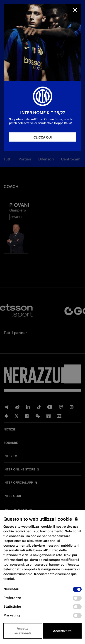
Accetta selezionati (23, 631)
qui (26, 560)
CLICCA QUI (43, 137)
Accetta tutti (62, 631)
